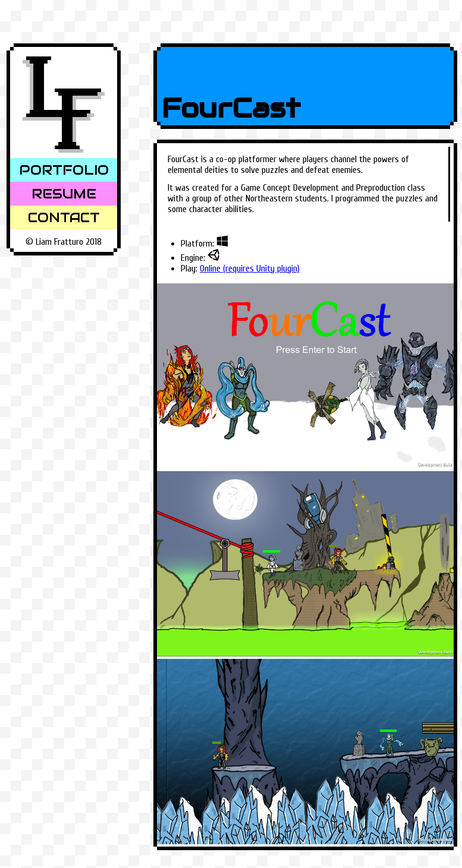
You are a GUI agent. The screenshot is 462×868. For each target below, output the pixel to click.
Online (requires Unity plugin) (250, 269)
